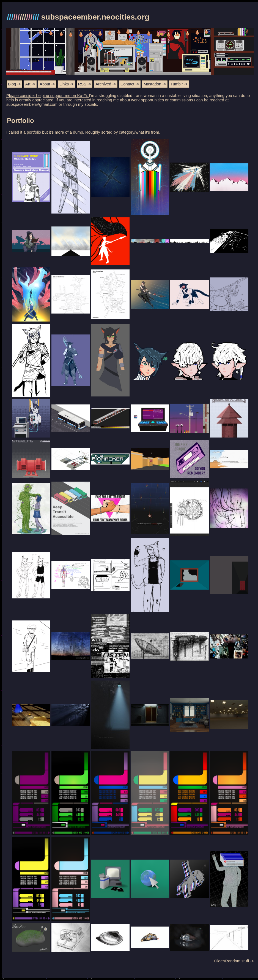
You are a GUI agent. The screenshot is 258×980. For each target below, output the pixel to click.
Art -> (30, 84)
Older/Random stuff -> (234, 961)
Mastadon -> (155, 84)
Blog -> (14, 84)
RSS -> (85, 84)
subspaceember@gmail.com (32, 104)
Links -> (67, 84)
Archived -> (106, 84)
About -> (47, 84)
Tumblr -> (179, 84)
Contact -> (130, 84)
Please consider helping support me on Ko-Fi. (48, 96)
